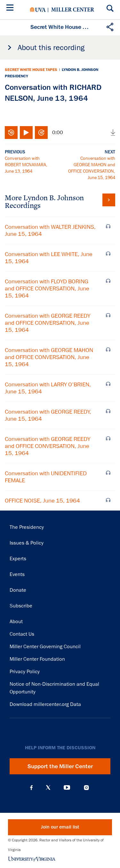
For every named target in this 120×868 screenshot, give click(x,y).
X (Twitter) (48, 787)
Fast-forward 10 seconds (41, 133)
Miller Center (73, 10)
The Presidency (27, 527)
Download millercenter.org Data (45, 704)
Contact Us (22, 634)
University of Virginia (38, 10)
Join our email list (60, 827)
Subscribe (21, 606)
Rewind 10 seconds (11, 133)
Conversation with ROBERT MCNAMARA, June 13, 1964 (26, 165)
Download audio (113, 133)
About (16, 622)
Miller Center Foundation (37, 659)
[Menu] (11, 9)
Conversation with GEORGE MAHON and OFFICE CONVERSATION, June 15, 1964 (49, 357)
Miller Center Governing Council (45, 647)
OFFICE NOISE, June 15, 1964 (42, 501)
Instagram (86, 788)
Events (17, 574)
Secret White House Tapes (31, 70)
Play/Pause (26, 133)
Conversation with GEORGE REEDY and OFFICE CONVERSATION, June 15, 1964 (48, 323)
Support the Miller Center (60, 766)
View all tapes (109, 200)
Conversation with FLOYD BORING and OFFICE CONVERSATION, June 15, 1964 (47, 288)
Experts (18, 559)
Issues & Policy (27, 543)
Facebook (31, 787)
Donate (18, 590)
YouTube (67, 787)
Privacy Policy (25, 672)
